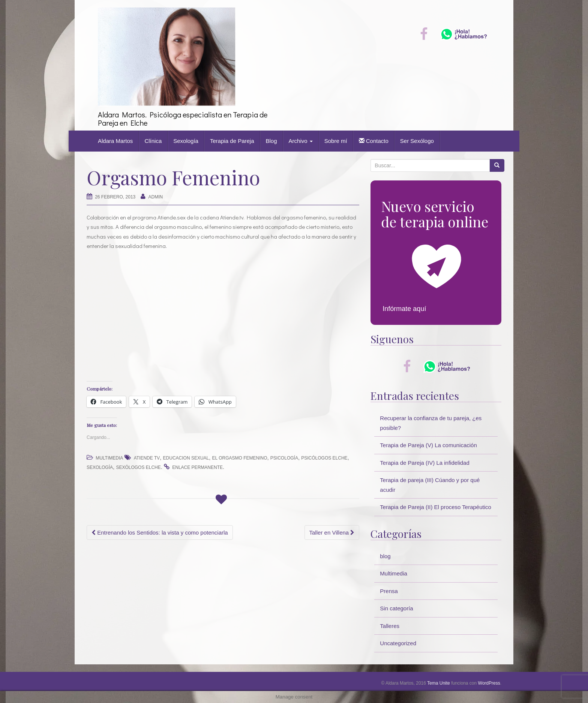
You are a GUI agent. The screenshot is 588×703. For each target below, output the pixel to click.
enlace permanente (197, 467)
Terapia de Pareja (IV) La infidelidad (424, 463)
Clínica (153, 141)
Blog (271, 141)
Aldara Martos (115, 141)
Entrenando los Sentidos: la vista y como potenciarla (160, 533)
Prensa (389, 591)
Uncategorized (398, 643)
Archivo (301, 141)
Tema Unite (439, 683)
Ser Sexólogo (417, 141)
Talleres (390, 626)
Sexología (186, 141)
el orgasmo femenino (240, 458)
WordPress (489, 683)
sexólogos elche (138, 467)
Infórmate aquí (404, 309)
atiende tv (147, 458)
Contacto (374, 141)
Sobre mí (336, 141)
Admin (156, 197)
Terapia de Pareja (232, 141)
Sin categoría (396, 608)
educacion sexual (186, 458)
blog (385, 556)
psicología (284, 458)
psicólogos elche (324, 458)
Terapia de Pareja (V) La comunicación (428, 445)
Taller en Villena (332, 533)
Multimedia (109, 458)
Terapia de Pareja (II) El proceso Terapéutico (436, 507)
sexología (100, 467)
